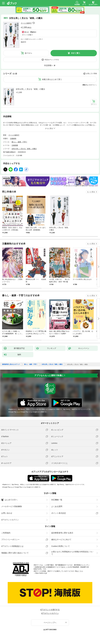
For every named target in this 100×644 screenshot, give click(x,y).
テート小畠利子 (26, 23)
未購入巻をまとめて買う (52, 79)
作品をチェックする (52, 60)
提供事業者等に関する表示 (62, 533)
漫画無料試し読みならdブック (11, 364)
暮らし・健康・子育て (19, 142)
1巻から (85, 85)
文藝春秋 (13, 139)
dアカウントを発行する (50, 610)
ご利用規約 (6, 533)
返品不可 (23, 42)
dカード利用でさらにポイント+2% (31, 39)
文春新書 (15, 145)
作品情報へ (49, 65)
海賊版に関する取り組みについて (15, 553)
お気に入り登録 (91, 74)
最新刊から (93, 85)
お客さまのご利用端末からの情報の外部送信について (72, 553)
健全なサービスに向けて (61, 540)
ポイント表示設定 (59, 513)
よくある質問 (57, 506)
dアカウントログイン (10, 520)
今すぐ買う (76, 53)
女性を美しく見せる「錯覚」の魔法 (30, 89)
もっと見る (91, 192)
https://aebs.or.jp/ (41, 573)
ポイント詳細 (27, 35)
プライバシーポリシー (10, 540)
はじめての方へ (9, 500)
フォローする (34, 23)
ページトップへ (50, 623)
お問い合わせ (7, 513)
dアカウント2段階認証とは (12, 546)
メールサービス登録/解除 (12, 506)
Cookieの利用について (61, 546)
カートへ (28, 53)
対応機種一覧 (57, 500)
